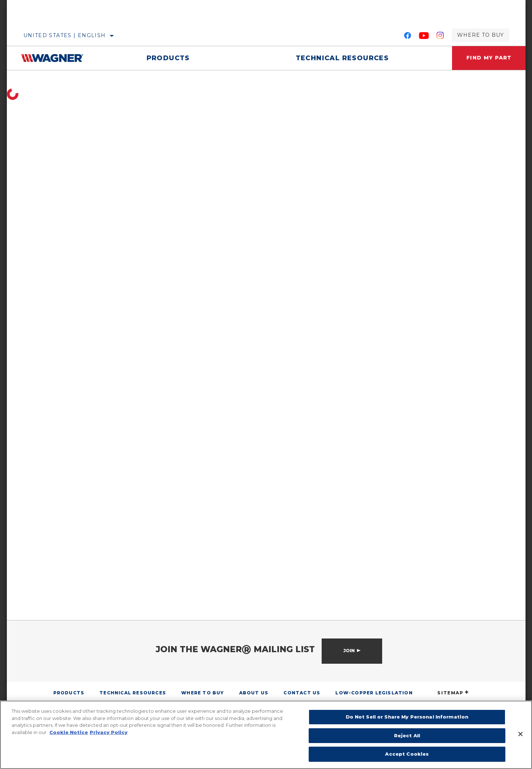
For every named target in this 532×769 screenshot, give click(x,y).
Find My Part (489, 58)
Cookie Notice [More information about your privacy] (69, 732)
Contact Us (302, 693)
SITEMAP (453, 693)
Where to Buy (480, 35)
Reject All (407, 735)
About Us (254, 693)
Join (349, 651)
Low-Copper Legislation (374, 693)
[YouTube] (424, 37)
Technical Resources (342, 58)
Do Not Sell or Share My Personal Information (407, 717)
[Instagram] (440, 37)
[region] (266, 735)
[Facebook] (408, 37)
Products (168, 58)
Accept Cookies (407, 754)
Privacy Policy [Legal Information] (109, 732)
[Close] (520, 734)
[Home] (57, 58)
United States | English (65, 35)
